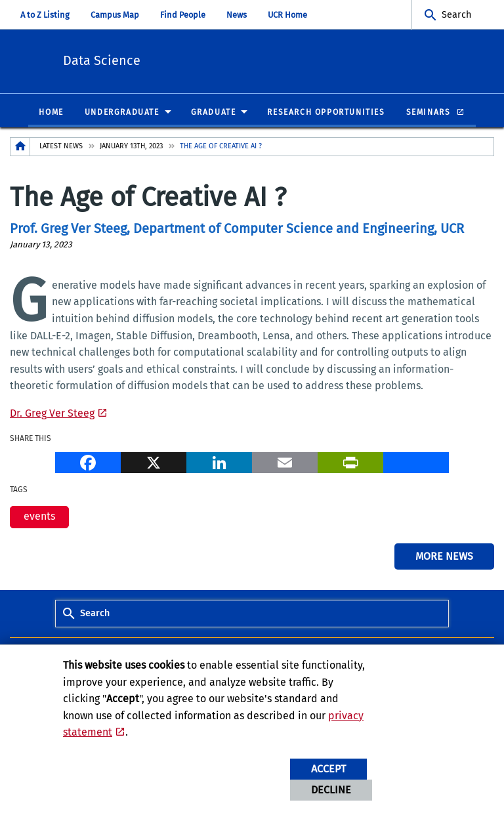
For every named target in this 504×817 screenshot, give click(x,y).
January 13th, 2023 (131, 147)
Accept (328, 769)
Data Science (175, 59)
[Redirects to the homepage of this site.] (20, 147)
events (39, 517)
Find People (183, 15)
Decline (331, 790)
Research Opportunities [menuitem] (326, 113)
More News (444, 557)
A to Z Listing (45, 15)
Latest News (61, 147)
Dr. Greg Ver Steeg (52, 414)
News (237, 15)
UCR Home (287, 15)
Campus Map (115, 15)
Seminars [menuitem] (430, 113)
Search (456, 15)
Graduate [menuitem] (214, 113)
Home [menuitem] (51, 113)
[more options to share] (416, 462)
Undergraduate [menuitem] (122, 113)
